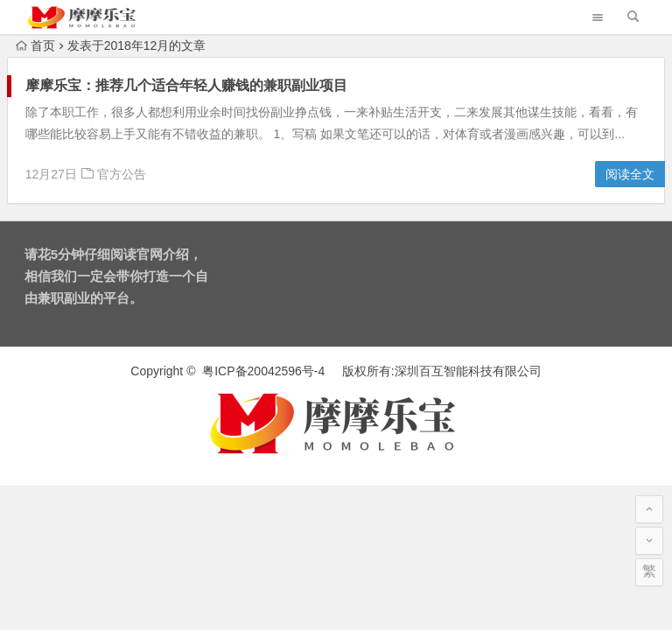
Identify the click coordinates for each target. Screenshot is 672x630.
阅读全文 (630, 174)
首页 (35, 45)
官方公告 (122, 174)
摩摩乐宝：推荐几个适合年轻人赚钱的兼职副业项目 (186, 85)
